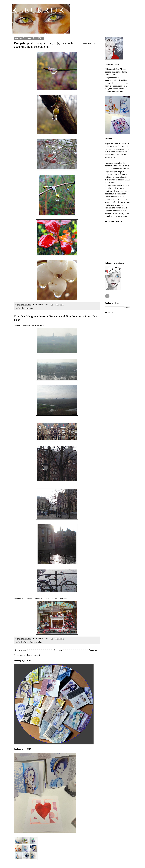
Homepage (58, 650)
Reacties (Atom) (33, 655)
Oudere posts (94, 650)
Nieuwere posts (21, 650)
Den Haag (24, 642)
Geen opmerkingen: (41, 305)
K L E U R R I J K (38, 10)
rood (31, 308)
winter (40, 642)
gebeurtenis (25, 308)
